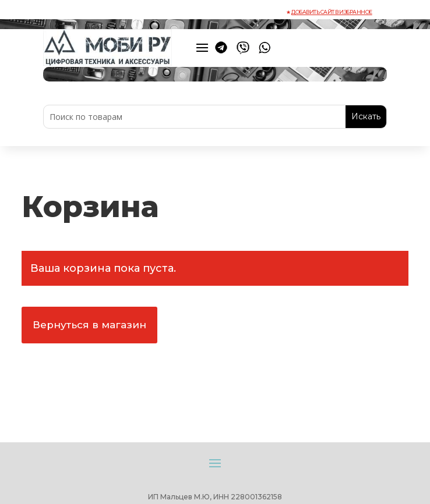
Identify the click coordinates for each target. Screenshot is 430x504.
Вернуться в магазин (89, 325)
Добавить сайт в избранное (332, 12)
